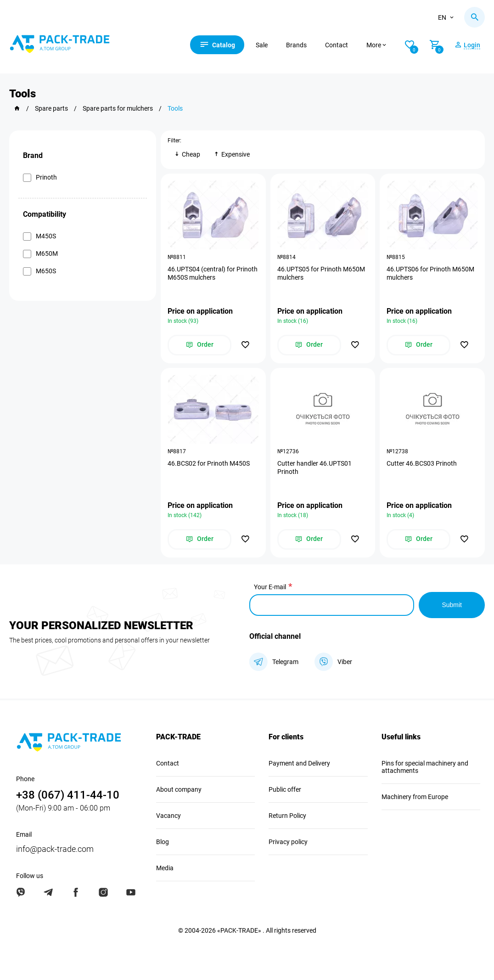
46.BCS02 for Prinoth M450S (209, 463)
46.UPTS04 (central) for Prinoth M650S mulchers (213, 273)
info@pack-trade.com (55, 849)
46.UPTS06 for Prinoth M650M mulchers (430, 273)
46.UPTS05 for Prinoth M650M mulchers (321, 273)
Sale (262, 45)
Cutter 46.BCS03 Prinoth (422, 463)
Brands (296, 45)
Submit (452, 605)
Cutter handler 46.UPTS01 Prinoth (314, 467)
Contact (337, 45)
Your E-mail (270, 587)
